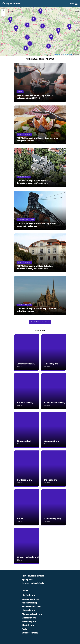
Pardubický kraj (24, 177)
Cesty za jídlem (11, 3)
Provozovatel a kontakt (33, 576)
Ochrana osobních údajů (33, 583)
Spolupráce (27, 580)
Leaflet (57, 55)
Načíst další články (40, 322)
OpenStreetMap (67, 55)
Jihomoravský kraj (24, 305)
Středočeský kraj (24, 134)
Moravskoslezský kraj (26, 220)
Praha (20, 92)
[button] (70, 30)
